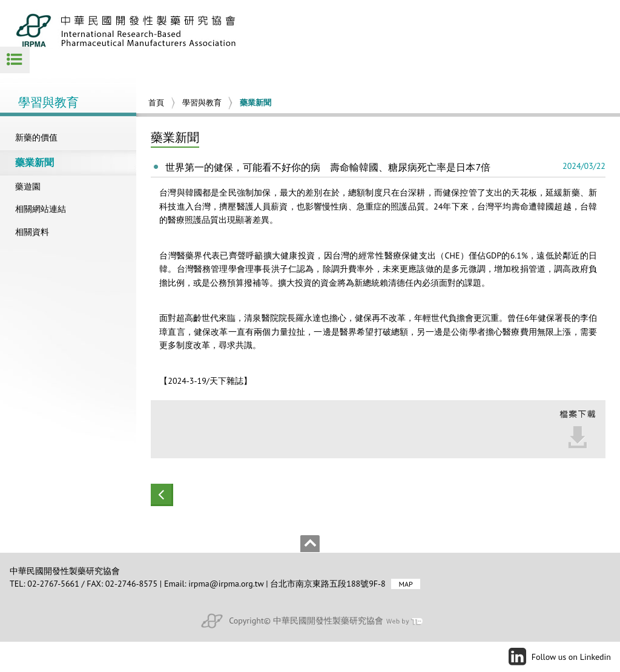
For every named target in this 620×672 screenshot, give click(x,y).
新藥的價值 (36, 137)
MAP (405, 584)
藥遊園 (28, 186)
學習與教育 (202, 103)
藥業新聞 (35, 162)
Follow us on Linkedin (571, 657)
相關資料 (32, 232)
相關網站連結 (41, 209)
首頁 (156, 103)
